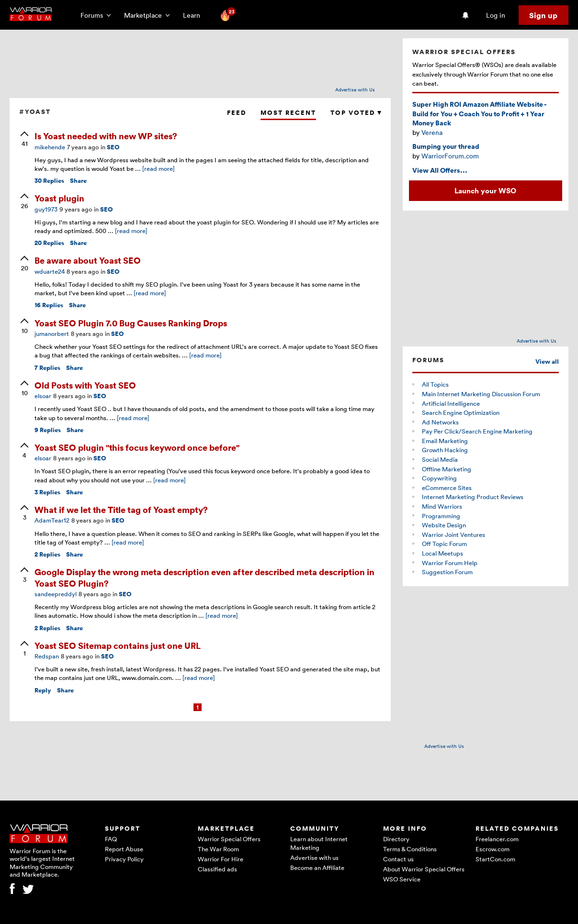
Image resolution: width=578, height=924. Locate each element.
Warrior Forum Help (450, 563)
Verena (432, 132)
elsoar (43, 396)
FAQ (111, 839)
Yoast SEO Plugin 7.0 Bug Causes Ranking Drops (131, 323)
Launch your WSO (485, 190)
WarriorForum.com (450, 156)
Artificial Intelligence (451, 403)
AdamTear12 (52, 520)
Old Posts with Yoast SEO (85, 385)
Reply (43, 690)
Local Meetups (442, 553)
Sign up (543, 15)
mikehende (50, 147)
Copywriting (439, 478)
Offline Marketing (447, 469)
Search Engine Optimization (461, 412)
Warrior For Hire (221, 859)
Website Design (444, 525)
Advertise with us (314, 857)
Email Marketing (445, 441)
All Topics (435, 384)
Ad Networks (440, 422)
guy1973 (46, 209)
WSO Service (402, 879)
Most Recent (288, 113)
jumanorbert (52, 334)
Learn (194, 15)
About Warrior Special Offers (424, 869)
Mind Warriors (442, 506)
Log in (496, 15)
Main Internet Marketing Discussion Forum (481, 394)
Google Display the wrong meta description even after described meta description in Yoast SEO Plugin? (204, 577)
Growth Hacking (445, 450)
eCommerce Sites (447, 488)
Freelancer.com (497, 839)
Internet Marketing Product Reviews (473, 497)
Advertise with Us (355, 89)
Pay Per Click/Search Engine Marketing (477, 431)
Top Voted (356, 113)
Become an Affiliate (317, 868)
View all (547, 362)
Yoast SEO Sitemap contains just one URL (118, 645)
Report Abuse (124, 849)
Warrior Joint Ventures (453, 534)
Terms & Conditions (410, 849)
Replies (49, 181)
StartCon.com (495, 859)
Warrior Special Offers (229, 839)
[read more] (159, 168)
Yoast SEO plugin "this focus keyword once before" (137, 447)
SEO (113, 147)
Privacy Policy (124, 859)
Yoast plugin (59, 198)
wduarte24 (50, 271)
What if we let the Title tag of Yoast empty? (121, 509)
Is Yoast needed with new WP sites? (106, 136)
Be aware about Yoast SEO (88, 260)
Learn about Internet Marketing (319, 843)
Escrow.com (493, 849)
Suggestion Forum (447, 572)
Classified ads (217, 869)
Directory (396, 839)
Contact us (398, 859)
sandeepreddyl (56, 594)
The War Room (218, 849)
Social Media (440, 459)
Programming (441, 516)
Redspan (47, 656)
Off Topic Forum (444, 544)
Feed (237, 113)
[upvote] (24, 140)
